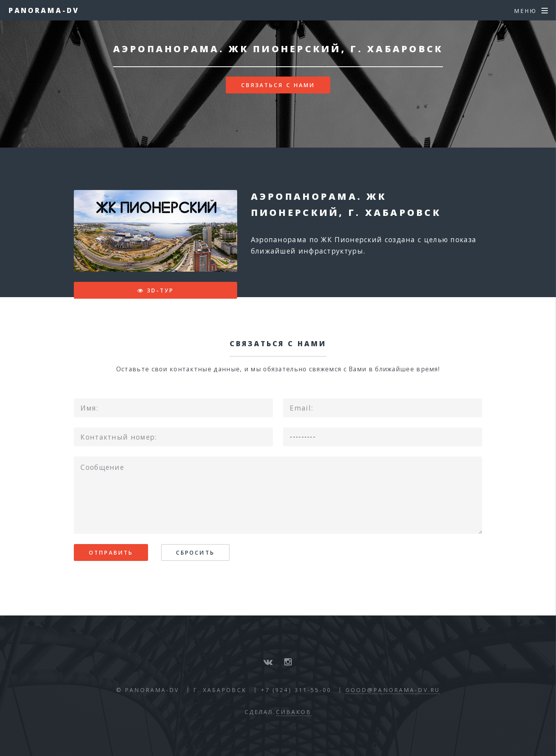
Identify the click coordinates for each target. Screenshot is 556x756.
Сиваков (294, 712)
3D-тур (160, 290)
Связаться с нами (278, 85)
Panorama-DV (44, 10)
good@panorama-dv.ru (393, 690)
